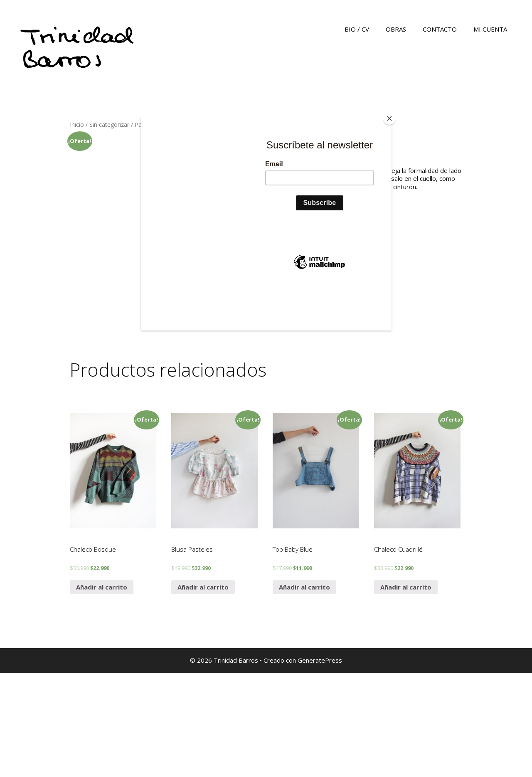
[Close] (389, 118)
